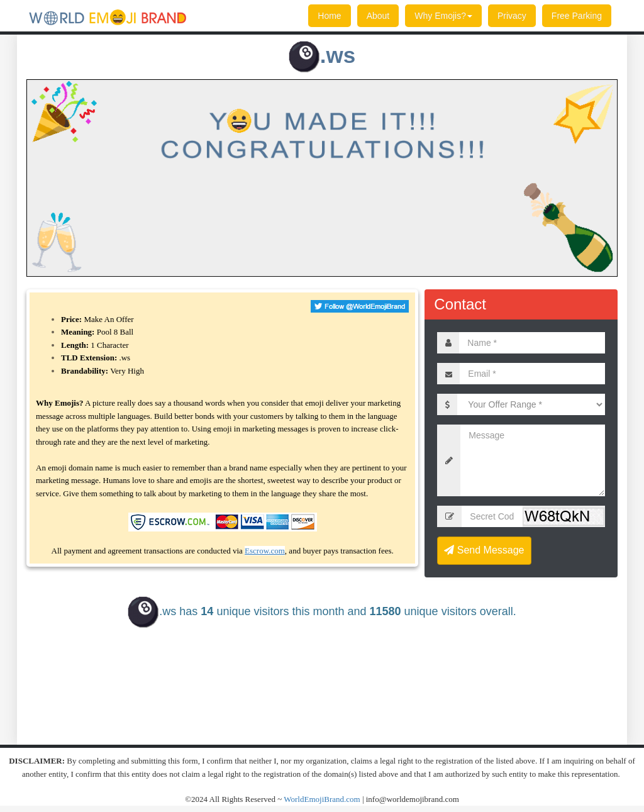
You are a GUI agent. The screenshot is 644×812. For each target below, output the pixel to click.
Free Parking (577, 16)
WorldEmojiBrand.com (322, 799)
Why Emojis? (443, 16)
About (378, 16)
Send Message (484, 550)
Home (329, 16)
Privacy (512, 16)
